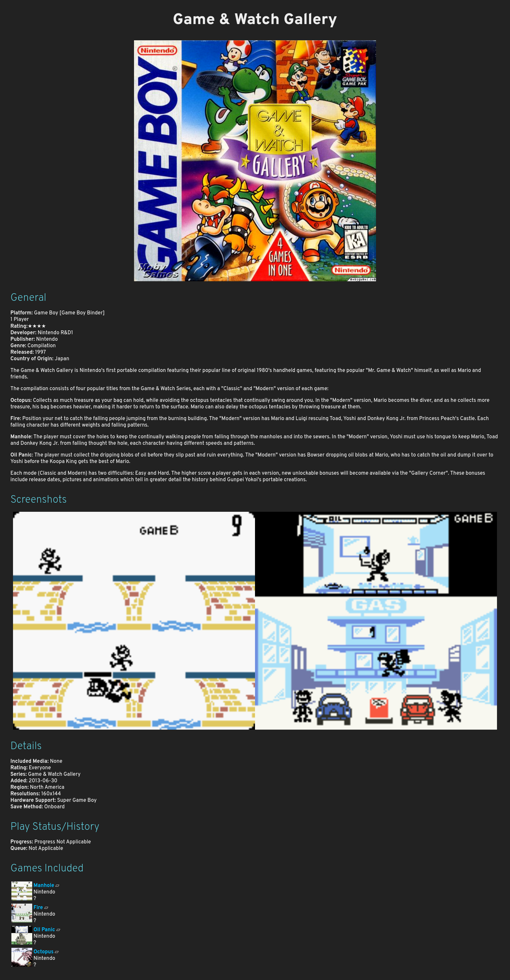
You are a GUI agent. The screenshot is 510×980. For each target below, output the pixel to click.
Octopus (44, 952)
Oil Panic (44, 930)
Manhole (44, 886)
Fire (38, 908)
